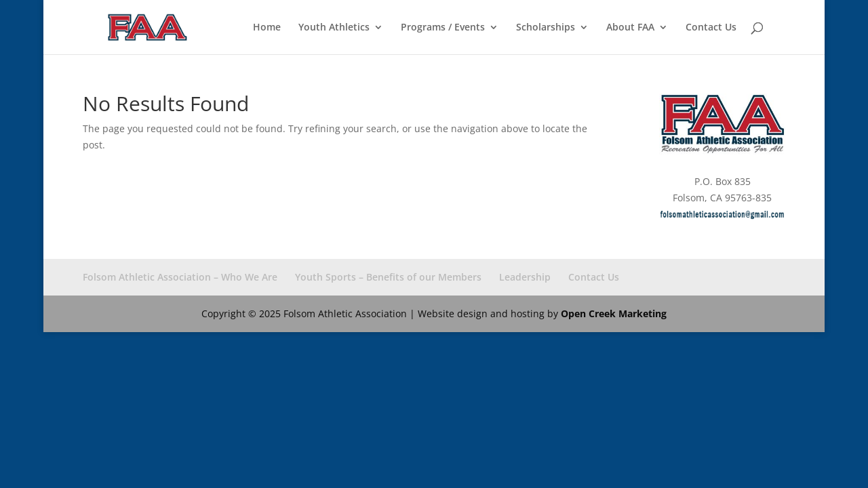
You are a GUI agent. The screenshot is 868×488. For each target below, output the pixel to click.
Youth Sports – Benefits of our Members (388, 277)
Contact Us (711, 28)
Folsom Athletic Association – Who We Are (180, 277)
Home (267, 28)
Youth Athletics (334, 28)
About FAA (630, 28)
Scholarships (546, 28)
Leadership (525, 277)
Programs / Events (443, 28)
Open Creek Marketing (614, 313)
